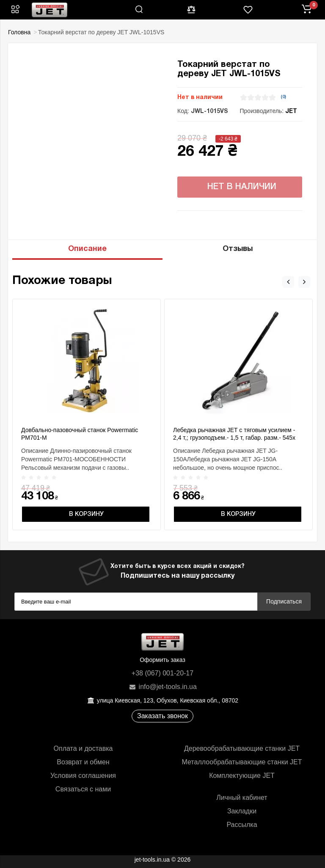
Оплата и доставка (83, 748)
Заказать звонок (162, 716)
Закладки (242, 811)
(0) (283, 97)
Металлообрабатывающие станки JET (242, 762)
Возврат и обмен (83, 762)
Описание (87, 249)
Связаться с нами (83, 789)
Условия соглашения (83, 776)
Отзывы (238, 249)
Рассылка (242, 825)
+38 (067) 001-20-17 (162, 673)
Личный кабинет (242, 798)
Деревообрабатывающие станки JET (242, 748)
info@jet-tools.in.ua (162, 687)
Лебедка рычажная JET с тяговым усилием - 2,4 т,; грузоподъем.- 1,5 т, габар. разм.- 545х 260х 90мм (234, 438)
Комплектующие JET (242, 776)
